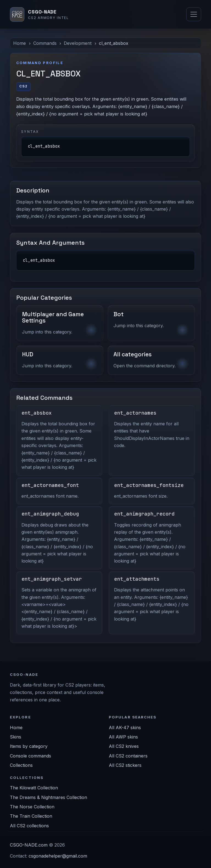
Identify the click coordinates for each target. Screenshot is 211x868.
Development (78, 43)
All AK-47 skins (125, 728)
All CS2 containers (128, 756)
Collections (21, 765)
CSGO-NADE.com (29, 845)
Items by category (29, 746)
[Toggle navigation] (194, 14)
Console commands (30, 756)
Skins (16, 737)
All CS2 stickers (125, 765)
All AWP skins (123, 737)
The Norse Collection (32, 807)
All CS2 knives (124, 746)
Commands (45, 43)
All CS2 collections (29, 826)
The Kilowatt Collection (34, 788)
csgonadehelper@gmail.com (58, 856)
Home (20, 43)
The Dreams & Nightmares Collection (48, 797)
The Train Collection (31, 816)
